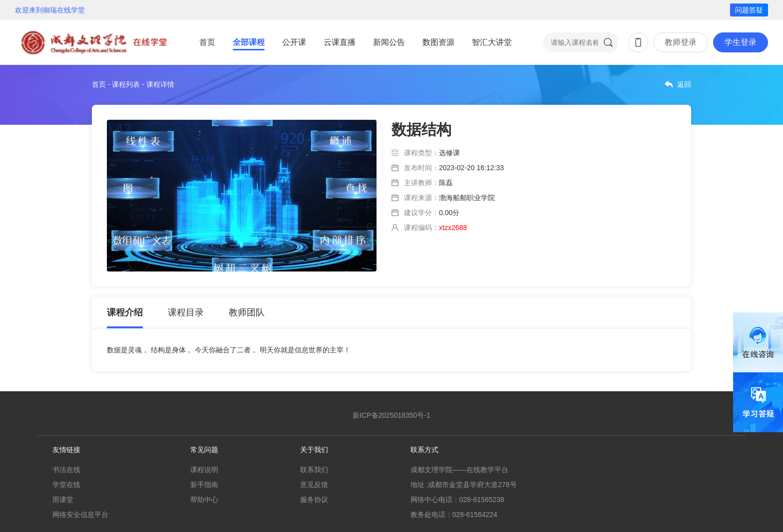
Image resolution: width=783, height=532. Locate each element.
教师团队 (247, 312)
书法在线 (66, 470)
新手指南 (204, 485)
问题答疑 (749, 10)
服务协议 (314, 500)
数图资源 (438, 42)
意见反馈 (314, 485)
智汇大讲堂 (492, 42)
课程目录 (186, 312)
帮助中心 (204, 500)
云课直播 (340, 42)
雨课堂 (63, 500)
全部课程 (249, 42)
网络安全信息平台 (80, 515)
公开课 (294, 42)
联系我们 (314, 470)
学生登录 (741, 42)
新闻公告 (389, 42)
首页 (207, 42)
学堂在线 (66, 485)
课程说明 (204, 470)
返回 (684, 84)
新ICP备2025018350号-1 (391, 415)
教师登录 (681, 42)
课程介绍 (125, 312)
